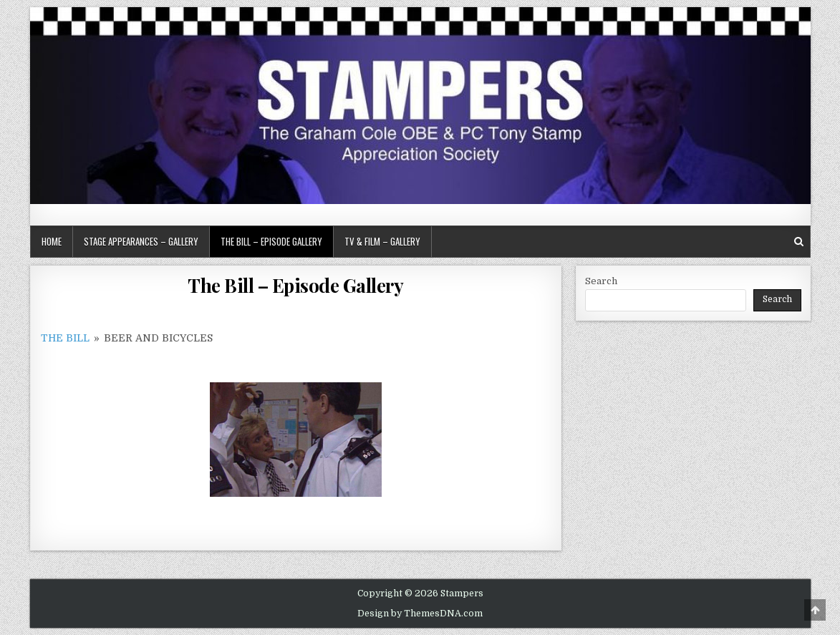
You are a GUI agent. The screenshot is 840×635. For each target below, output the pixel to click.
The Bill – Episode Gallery (271, 241)
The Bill (65, 338)
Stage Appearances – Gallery (141, 241)
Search (601, 281)
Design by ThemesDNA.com (420, 614)
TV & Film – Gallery (382, 241)
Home (52, 241)
